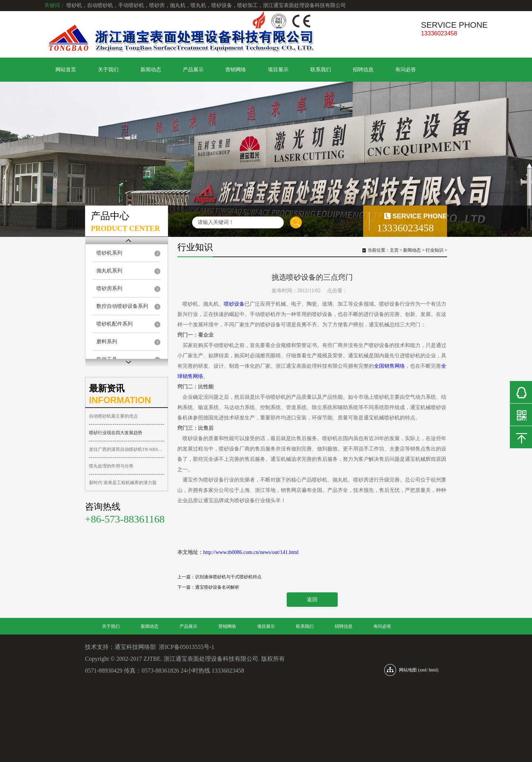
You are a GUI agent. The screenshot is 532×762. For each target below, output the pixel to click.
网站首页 (66, 70)
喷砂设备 (234, 304)
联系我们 (321, 70)
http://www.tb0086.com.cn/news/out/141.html (251, 552)
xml (423, 670)
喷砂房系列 (109, 288)
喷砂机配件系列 (115, 324)
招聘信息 (363, 70)
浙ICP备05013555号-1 (187, 647)
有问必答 (406, 70)
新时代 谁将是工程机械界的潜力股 (123, 483)
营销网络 (236, 70)
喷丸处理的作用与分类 (111, 466)
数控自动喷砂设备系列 (122, 306)
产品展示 (193, 70)
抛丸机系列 (109, 271)
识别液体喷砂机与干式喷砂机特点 (228, 577)
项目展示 (278, 70)
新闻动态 (151, 70)
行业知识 (434, 250)
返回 (312, 600)
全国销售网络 (389, 366)
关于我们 (108, 70)
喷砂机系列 (109, 253)
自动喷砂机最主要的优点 (113, 416)
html (433, 670)
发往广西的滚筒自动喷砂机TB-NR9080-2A (127, 449)
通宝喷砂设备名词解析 (217, 587)
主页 (394, 250)
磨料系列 (107, 342)
